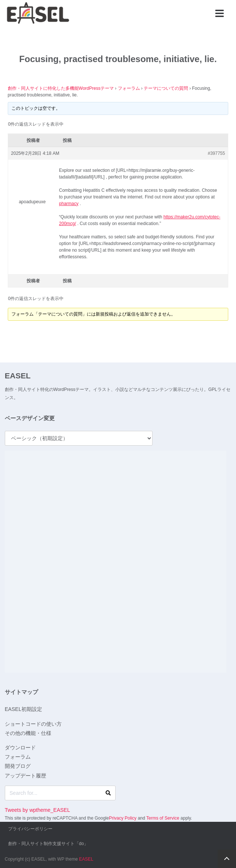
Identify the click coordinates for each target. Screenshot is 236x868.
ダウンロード (20, 748)
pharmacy (69, 204)
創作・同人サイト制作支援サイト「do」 (48, 844)
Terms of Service (163, 818)
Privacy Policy (123, 818)
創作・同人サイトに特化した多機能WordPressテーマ (61, 88)
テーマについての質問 (166, 88)
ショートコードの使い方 (33, 724)
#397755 (217, 153)
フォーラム (129, 88)
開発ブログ (18, 766)
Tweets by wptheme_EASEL (37, 810)
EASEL (18, 376)
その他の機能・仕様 (28, 733)
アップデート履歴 (25, 776)
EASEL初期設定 (23, 709)
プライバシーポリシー (30, 829)
